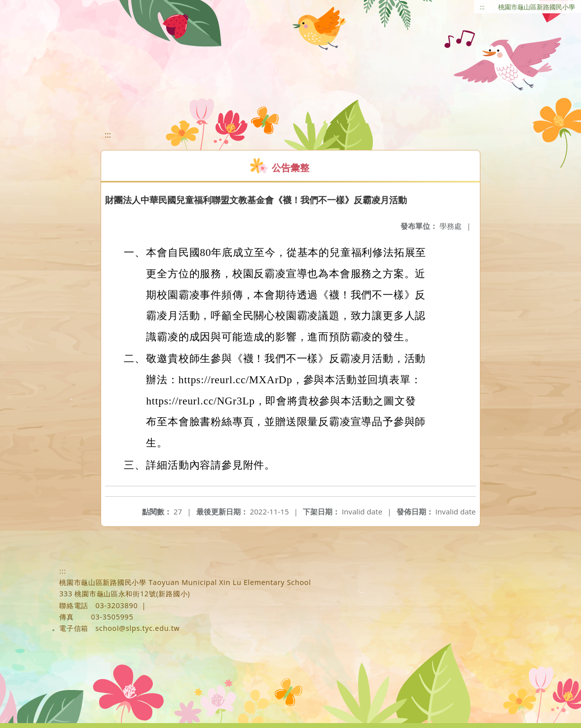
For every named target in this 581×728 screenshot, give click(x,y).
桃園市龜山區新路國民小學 (537, 7)
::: (482, 7)
